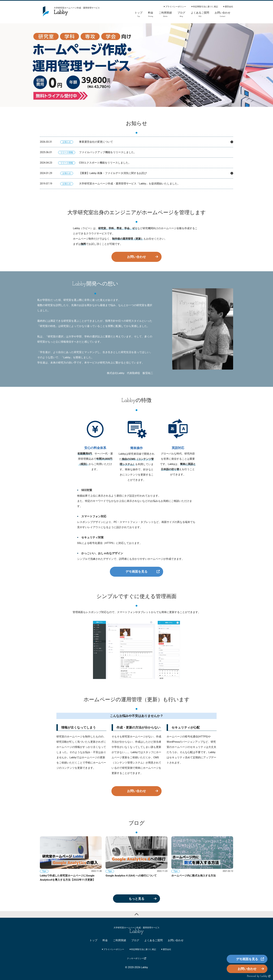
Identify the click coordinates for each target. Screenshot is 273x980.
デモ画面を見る (136, 572)
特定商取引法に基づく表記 (205, 7)
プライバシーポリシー (175, 7)
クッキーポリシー (137, 958)
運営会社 (228, 7)
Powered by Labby (259, 976)
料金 (105, 940)
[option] (136, 65)
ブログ (135, 940)
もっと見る (136, 899)
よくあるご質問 (153, 940)
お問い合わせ (136, 257)
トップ (93, 940)
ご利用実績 (120, 940)
